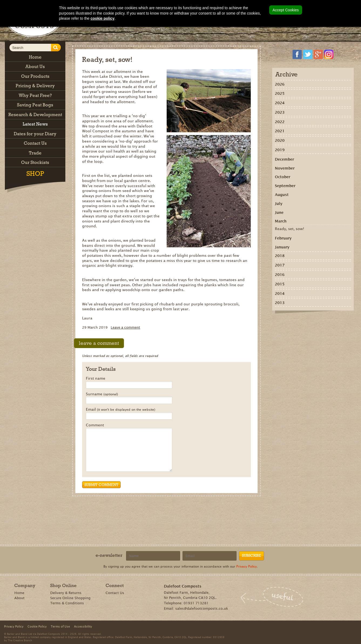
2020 (280, 140)
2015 (280, 284)
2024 (280, 103)
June (279, 213)
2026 (280, 84)
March (281, 221)
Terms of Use (60, 626)
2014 (280, 294)
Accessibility (83, 626)
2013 (280, 303)
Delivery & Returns (66, 593)
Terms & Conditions (67, 603)
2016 (280, 275)
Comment (95, 425)
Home (19, 593)
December (284, 159)
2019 (280, 150)
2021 (280, 131)
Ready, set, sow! (289, 229)
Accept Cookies (286, 10)
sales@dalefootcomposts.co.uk (202, 608)
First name (96, 379)
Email (121, 410)
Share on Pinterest (306, 323)
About (19, 598)
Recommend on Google (298, 323)
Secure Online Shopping (70, 598)
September (285, 186)
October (283, 177)
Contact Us (115, 593)
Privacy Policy (247, 566)
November (285, 168)
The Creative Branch (20, 640)
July (279, 204)
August (282, 195)
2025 (280, 93)
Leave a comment (125, 327)
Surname (102, 394)
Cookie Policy (37, 626)
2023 (280, 112)
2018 (280, 256)
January (282, 247)
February (283, 238)
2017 (280, 265)
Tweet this (314, 323)
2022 (280, 122)
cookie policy (102, 18)
